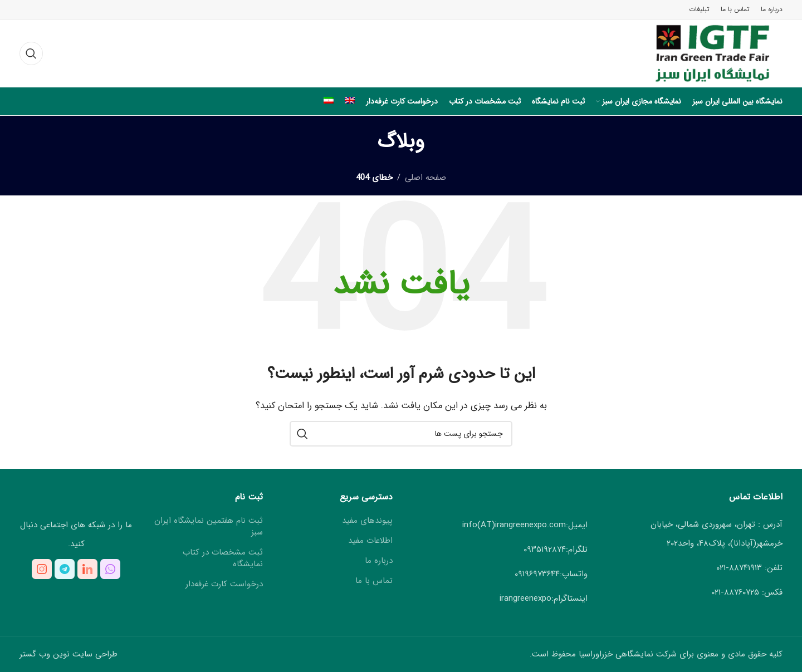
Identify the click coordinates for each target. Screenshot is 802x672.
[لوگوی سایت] (703, 53)
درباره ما (379, 561)
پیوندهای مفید (367, 521)
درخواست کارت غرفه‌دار (224, 584)
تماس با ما (374, 581)
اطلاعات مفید (370, 541)
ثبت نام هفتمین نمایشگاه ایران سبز (209, 527)
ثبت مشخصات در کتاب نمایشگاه (223, 558)
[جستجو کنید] (31, 53)
